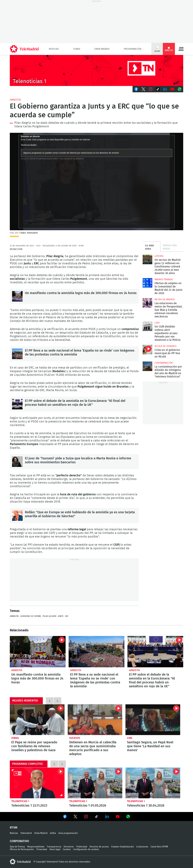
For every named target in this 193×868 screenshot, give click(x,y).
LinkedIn (165, 89)
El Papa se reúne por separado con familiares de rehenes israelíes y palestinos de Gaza (37, 720)
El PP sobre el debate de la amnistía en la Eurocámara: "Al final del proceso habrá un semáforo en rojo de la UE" (17, 404)
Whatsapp (180, 89)
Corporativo (19, 841)
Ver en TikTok (96, 817)
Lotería (159, 256)
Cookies (67, 849)
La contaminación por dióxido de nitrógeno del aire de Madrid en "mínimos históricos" (147, 366)
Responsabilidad (36, 847)
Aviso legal (55, 849)
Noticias (54, 49)
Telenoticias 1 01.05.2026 (95, 783)
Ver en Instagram (86, 817)
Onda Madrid (102, 49)
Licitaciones (142, 847)
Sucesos (75, 738)
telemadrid (20, 862)
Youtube (172, 89)
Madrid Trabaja (164, 279)
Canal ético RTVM (159, 847)
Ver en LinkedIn (107, 817)
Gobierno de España (31, 616)
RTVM (14, 828)
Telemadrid (26, 833)
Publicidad (82, 847)
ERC (67, 616)
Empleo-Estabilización (123, 847)
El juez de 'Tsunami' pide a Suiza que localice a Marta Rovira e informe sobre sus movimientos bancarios (17, 462)
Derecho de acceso (99, 847)
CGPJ (157, 323)
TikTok (158, 89)
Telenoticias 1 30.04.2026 (153, 783)
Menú (181, 49)
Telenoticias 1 (20, 801)
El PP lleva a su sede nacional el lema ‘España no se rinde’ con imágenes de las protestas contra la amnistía (17, 354)
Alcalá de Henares (166, 346)
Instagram (151, 89)
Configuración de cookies (86, 849)
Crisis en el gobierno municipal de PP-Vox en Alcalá (147, 350)
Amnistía (15, 100)
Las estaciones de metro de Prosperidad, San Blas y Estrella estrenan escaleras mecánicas (147, 303)
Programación (133, 49)
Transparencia (54, 847)
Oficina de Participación (22, 849)
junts (61, 616)
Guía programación (68, 833)
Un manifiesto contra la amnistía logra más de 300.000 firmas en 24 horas (17, 296)
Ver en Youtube (118, 817)
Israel (15, 738)
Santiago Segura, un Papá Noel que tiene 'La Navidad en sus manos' (153, 720)
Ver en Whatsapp (128, 817)
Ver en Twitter (75, 817)
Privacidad (42, 849)
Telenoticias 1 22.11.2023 (37, 783)
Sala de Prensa (17, 847)
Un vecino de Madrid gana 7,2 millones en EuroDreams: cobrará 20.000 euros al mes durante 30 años (147, 259)
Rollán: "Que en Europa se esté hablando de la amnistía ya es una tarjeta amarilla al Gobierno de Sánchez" (17, 516)
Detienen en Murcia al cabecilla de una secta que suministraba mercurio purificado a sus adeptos (95, 720)
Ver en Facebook (65, 817)
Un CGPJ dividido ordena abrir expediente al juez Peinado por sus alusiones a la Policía (147, 326)
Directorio (69, 847)
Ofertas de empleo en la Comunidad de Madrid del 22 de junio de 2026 (147, 283)
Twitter (143, 89)
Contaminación (164, 363)
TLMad (77, 49)
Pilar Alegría (49, 616)
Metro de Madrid (165, 299)
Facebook (136, 89)
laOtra (53, 833)
